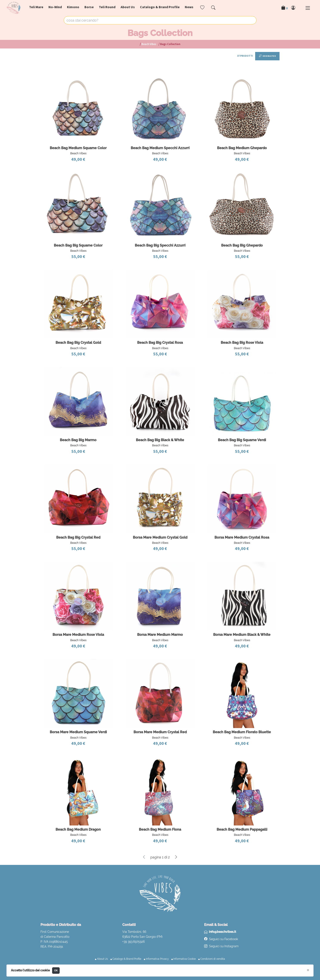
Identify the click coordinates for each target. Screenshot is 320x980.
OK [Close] (56, 970)
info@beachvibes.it (222, 932)
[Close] (308, 970)
